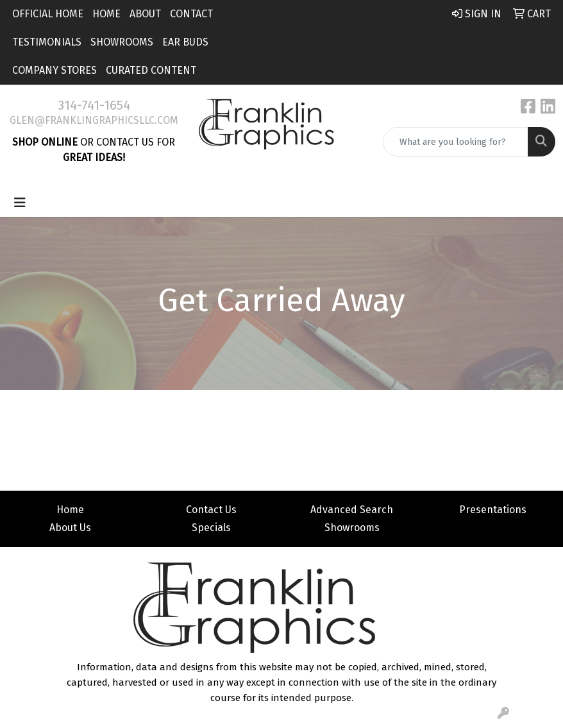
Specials (211, 528)
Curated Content (151, 70)
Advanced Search (352, 510)
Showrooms (122, 42)
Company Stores (55, 70)
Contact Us (211, 510)
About (145, 14)
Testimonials (47, 42)
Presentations (493, 510)
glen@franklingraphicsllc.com (94, 120)
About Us (70, 528)
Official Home (48, 14)
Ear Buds (185, 42)
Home (106, 14)
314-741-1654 (94, 105)
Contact (191, 14)
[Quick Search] (456, 142)
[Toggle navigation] (20, 203)
